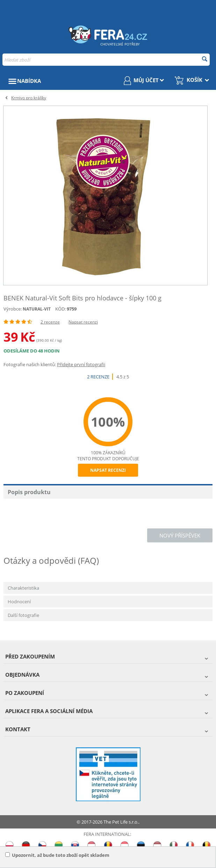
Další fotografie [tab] (23, 615)
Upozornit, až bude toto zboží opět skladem (57, 855)
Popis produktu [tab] (29, 492)
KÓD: (60, 309)
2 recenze (50, 322)
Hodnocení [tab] (19, 602)
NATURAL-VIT (37, 309)
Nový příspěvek (180, 535)
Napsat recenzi (83, 322)
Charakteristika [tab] (23, 588)
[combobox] (106, 60)
